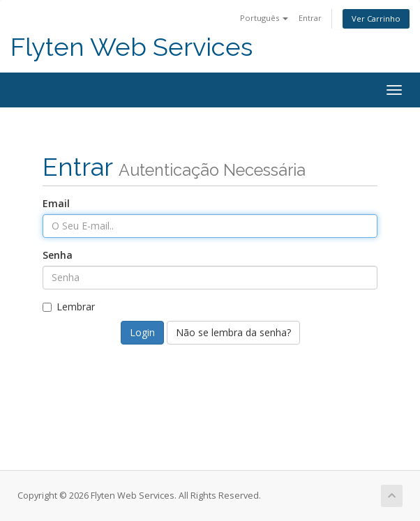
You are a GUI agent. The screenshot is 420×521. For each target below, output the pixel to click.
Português (264, 18)
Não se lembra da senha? (233, 332)
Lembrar (69, 307)
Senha (58, 255)
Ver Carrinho (376, 18)
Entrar (310, 18)
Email (56, 203)
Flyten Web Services (132, 47)
